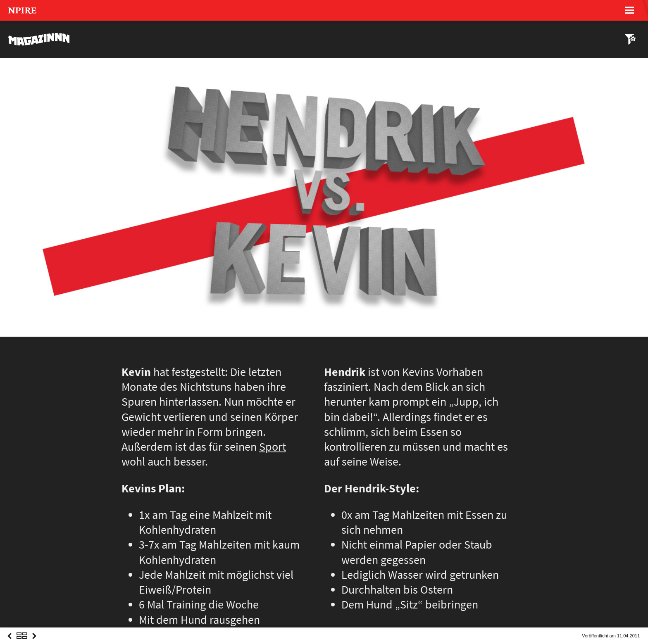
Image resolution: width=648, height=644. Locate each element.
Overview (22, 643)
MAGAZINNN (39, 39)
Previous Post (10, 643)
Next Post (34, 643)
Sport (273, 447)
